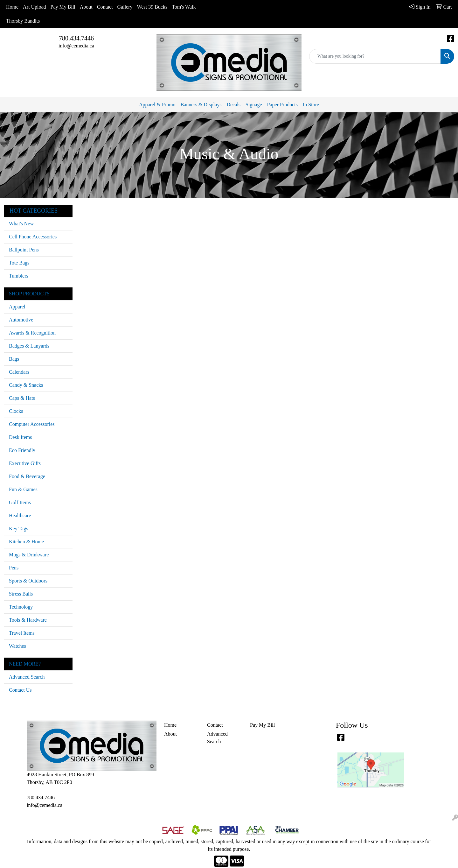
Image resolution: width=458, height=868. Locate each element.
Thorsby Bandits (23, 21)
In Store (311, 105)
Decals (233, 105)
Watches (17, 646)
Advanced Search (27, 677)
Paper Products (282, 105)
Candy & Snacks (26, 385)
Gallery (125, 7)
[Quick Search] (375, 56)
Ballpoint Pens (24, 250)
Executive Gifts (25, 463)
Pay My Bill (63, 7)
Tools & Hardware (28, 620)
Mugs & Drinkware (29, 555)
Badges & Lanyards (29, 346)
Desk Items (20, 437)
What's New (21, 224)
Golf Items (20, 502)
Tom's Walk (184, 7)
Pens (14, 568)
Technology (21, 607)
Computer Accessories (32, 424)
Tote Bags (19, 263)
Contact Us (20, 690)
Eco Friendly (22, 450)
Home (12, 7)
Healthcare (20, 515)
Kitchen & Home (26, 542)
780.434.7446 (76, 38)
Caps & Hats (22, 398)
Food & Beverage (27, 476)
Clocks (16, 411)
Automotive (21, 320)
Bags (14, 359)
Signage (254, 105)
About (86, 7)
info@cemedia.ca (76, 46)
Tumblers (19, 276)
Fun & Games (23, 489)
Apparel (17, 307)
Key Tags (18, 529)
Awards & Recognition (32, 333)
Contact (105, 7)
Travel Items (22, 633)
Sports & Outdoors (28, 581)
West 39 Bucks (152, 7)
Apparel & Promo (157, 105)
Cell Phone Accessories (33, 237)
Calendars (19, 372)
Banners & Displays (201, 105)
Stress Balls (21, 594)
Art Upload (34, 7)
